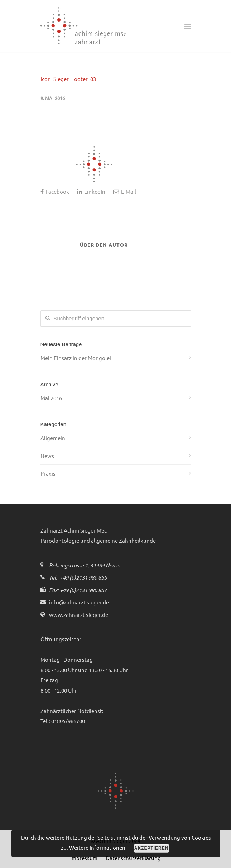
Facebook (55, 191)
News (47, 456)
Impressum (84, 858)
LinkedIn (91, 191)
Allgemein (53, 438)
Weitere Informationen (97, 847)
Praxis (48, 473)
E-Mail (125, 191)
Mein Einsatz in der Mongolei (76, 358)
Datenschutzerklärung (133, 858)
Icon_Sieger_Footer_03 (68, 79)
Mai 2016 (51, 398)
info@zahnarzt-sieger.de (79, 602)
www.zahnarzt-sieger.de (79, 615)
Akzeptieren (151, 848)
